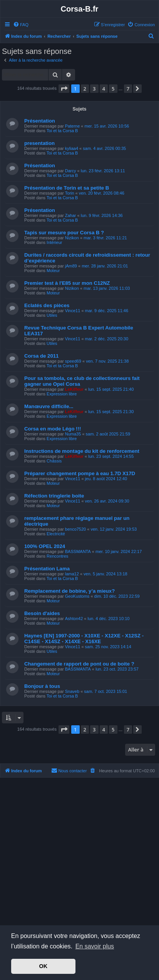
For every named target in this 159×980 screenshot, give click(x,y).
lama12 (72, 574)
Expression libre (62, 394)
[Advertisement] (79, 865)
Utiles (52, 315)
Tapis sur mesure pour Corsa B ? (64, 233)
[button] (64, 89)
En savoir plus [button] (95, 946)
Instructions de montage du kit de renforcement (82, 451)
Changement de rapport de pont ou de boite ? (79, 664)
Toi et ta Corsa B (62, 131)
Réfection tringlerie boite (54, 496)
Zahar (71, 215)
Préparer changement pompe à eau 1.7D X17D (80, 473)
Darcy (71, 171)
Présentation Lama (47, 569)
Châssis (54, 461)
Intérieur (54, 242)
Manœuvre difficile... (49, 406)
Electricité (56, 534)
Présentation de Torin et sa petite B (67, 188)
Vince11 (73, 311)
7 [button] (128, 89)
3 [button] (94, 89)
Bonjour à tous (42, 686)
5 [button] (113, 89)
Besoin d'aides (42, 613)
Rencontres (57, 556)
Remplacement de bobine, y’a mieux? (69, 591)
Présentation (40, 121)
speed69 (73, 361)
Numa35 (73, 434)
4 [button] (104, 89)
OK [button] (44, 966)
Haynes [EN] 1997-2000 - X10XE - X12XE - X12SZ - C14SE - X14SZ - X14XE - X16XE (84, 639)
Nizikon (72, 238)
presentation (39, 143)
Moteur (53, 271)
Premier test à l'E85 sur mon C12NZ (67, 283)
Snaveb (72, 691)
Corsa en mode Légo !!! (53, 429)
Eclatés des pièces (47, 305)
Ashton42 (74, 619)
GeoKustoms (77, 596)
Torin (70, 193)
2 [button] (85, 89)
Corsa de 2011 (41, 356)
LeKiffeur (74, 389)
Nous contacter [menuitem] (69, 770)
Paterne (73, 126)
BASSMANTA (78, 551)
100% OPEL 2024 (45, 546)
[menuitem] (21, 25)
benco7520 (75, 529)
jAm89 (71, 266)
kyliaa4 (72, 148)
